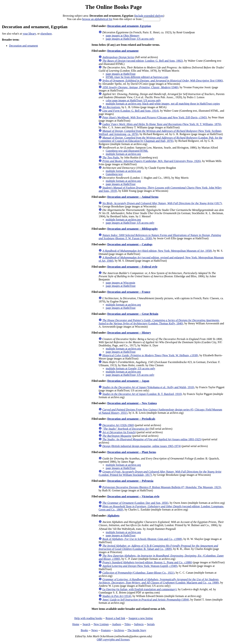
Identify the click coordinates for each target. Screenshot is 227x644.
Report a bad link (115, 618)
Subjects (139, 624)
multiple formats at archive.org (123, 154)
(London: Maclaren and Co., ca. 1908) (159, 581)
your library (29, 34)
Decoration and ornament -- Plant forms (132, 452)
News (95, 630)
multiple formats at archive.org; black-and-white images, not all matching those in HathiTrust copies (163, 104)
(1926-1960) (118, 425)
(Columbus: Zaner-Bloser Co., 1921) (138, 573)
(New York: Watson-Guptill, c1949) (140, 566)
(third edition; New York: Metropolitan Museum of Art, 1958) (157, 251)
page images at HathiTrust (121, 74)
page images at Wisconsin (120, 283)
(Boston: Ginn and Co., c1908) (142, 539)
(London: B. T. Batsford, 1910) (142, 394)
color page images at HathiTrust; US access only (133, 100)
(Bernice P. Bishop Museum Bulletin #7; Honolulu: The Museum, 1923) (162, 487)
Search (87, 624)
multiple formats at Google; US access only (130, 368)
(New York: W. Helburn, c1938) (150, 355)
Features (106, 630)
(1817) (162, 203)
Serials (151, 624)
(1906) (163, 81)
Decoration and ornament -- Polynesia (130, 481)
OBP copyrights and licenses (113, 639)
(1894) (146, 600)
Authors (117, 624)
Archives (119, 630)
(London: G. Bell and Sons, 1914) (130, 111)
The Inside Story (137, 630)
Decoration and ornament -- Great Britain (133, 314)
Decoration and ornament (23, 46)
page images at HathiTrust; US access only (130, 39)
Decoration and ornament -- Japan (128, 381)
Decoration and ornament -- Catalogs (130, 244)
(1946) (140, 87)
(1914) (117, 596)
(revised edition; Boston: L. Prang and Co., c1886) (147, 562)
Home (76, 624)
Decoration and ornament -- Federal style (132, 267)
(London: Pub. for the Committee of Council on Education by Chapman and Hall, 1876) (160, 139)
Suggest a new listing (141, 618)
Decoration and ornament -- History (129, 333)
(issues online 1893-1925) (152, 439)
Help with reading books (88, 618)
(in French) (119, 432)
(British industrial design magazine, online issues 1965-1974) (142, 446)
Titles (128, 624)
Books (84, 630)
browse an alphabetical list (97, 19)
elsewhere (46, 34)
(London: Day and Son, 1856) (135, 503)
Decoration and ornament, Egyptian (129, 26)
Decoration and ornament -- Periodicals (131, 419)
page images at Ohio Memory (123, 36)
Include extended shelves (149, 16)
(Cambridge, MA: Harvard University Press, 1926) (152, 161)
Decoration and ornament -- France (129, 292)
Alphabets (113, 516)
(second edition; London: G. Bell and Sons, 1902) (143, 61)
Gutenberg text (114, 174)
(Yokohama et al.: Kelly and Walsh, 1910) (148, 387)
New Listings (101, 624)
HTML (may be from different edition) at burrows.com (137, 77)
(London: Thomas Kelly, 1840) (159, 322)
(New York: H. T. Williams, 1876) (162, 124)
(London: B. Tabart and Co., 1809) (158, 547)
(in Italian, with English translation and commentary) (139, 589)
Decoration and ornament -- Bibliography (132, 229)
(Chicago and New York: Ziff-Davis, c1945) (155, 117)
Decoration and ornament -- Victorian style (133, 496)
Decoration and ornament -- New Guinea (132, 403)
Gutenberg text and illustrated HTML (127, 151)
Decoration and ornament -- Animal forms (133, 197)
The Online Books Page (113, 7)
